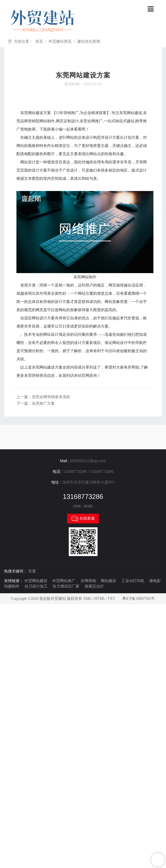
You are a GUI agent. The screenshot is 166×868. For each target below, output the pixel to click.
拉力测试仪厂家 (66, 586)
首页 (39, 41)
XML (88, 599)
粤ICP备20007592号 (139, 599)
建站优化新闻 (89, 41)
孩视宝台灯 (94, 586)
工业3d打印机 (133, 581)
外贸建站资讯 (60, 41)
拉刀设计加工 (36, 586)
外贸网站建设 (36, 581)
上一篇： (43, 397)
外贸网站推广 (64, 581)
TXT (111, 599)
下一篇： (36, 403)
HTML (100, 599)
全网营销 (88, 581)
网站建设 (108, 581)
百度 (32, 571)
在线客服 (83, 519)
